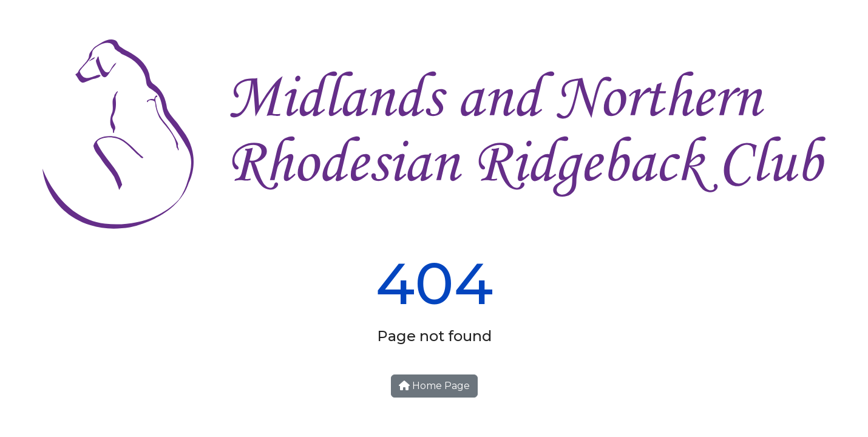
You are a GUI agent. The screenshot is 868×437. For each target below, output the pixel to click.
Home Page (434, 386)
